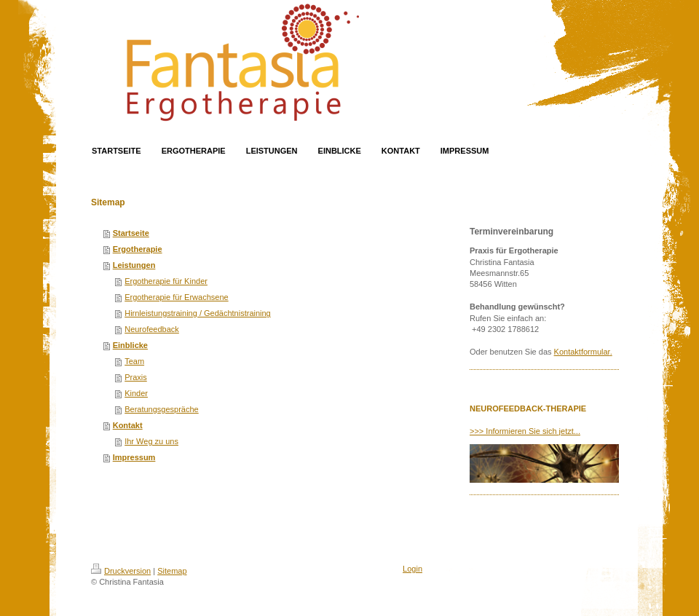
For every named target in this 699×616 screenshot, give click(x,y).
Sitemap (172, 571)
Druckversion (121, 571)
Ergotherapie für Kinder (166, 281)
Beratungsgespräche (162, 409)
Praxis (136, 377)
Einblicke (130, 345)
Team (134, 361)
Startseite (131, 233)
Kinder (136, 393)
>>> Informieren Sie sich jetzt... (525, 431)
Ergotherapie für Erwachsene (176, 297)
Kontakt (128, 425)
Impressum (134, 457)
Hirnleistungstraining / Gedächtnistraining (198, 313)
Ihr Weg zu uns (151, 441)
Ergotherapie (138, 249)
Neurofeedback (152, 329)
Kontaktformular (582, 352)
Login (412, 569)
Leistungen (134, 265)
